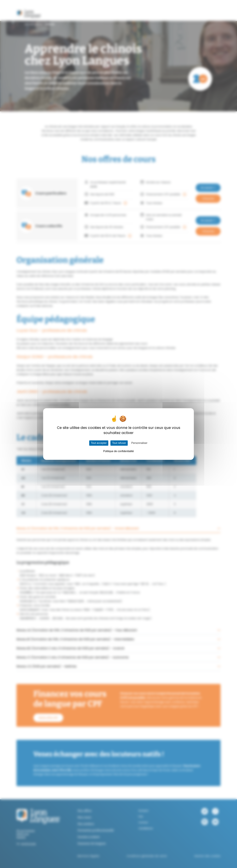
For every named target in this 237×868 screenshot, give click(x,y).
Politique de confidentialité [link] (118, 451)
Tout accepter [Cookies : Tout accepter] (99, 443)
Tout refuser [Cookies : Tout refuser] (119, 443)
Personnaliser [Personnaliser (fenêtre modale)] (139, 443)
